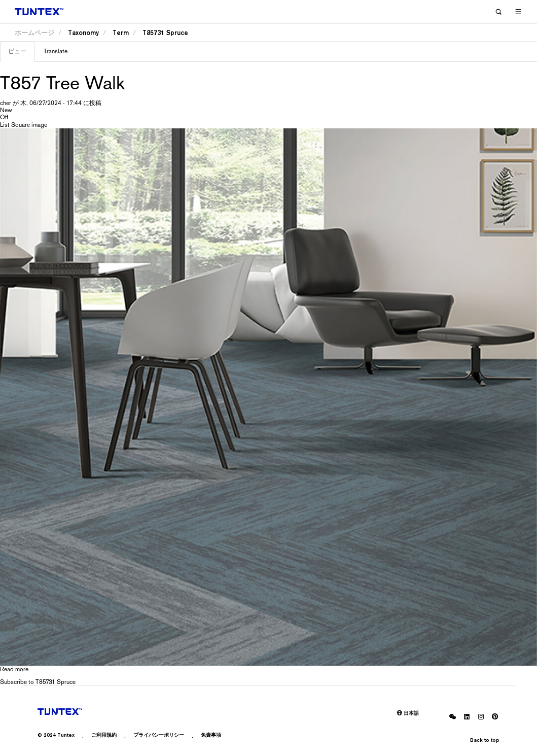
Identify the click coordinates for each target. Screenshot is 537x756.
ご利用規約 (104, 735)
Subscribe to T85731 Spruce (38, 682)
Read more (14, 669)
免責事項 (211, 735)
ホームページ (34, 33)
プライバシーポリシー (159, 735)
